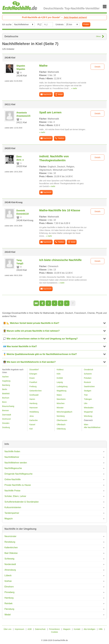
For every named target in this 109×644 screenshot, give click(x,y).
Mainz (59, 395)
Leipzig (60, 382)
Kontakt (77, 629)
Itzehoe (8, 581)
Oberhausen (62, 420)
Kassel (32, 425)
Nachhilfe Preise (12, 491)
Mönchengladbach (64, 412)
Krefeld (60, 378)
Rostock (87, 382)
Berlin (5, 389)
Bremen (6, 410)
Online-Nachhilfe (13, 479)
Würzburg (88, 416)
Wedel (8, 615)
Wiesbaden (89, 408)
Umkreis (60, 24)
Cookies (55, 632)
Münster (60, 408)
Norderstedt (10, 564)
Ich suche (7, 24)
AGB (30, 629)
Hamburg (9, 598)
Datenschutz (40, 629)
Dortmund (6, 419)
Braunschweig (8, 406)
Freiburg (33, 386)
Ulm (86, 403)
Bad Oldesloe (11, 553)
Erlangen (33, 374)
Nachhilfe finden (12, 451)
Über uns (8, 629)
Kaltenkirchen (11, 547)
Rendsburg (10, 542)
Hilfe (101, 629)
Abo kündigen (90, 629)
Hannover (34, 408)
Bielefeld (6, 394)
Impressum (19, 629)
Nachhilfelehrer (12, 457)
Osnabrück (89, 370)
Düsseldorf (34, 370)
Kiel (31, 429)
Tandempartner (12, 513)
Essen (32, 378)
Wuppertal (88, 412)
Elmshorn (9, 587)
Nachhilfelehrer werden (16, 463)
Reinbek (9, 603)
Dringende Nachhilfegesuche (18, 474)
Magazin (9, 519)
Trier (86, 395)
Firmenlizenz (54, 629)
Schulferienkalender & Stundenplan (22, 502)
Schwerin (88, 374)
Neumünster (10, 536)
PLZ (39, 24)
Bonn (4, 402)
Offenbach (61, 425)
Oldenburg (61, 429)
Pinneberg (9, 592)
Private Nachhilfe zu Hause (18, 485)
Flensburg (9, 609)
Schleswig (9, 559)
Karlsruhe (34, 420)
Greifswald (34, 395)
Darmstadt (7, 415)
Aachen (5, 377)
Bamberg (6, 385)
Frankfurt (33, 382)
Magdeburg (62, 391)
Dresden (6, 423)
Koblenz (60, 370)
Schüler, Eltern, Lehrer (15, 496)
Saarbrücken (89, 386)
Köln (59, 374)
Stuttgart (88, 391)
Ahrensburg (10, 570)
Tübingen (88, 399)
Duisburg (6, 427)
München (61, 403)
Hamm (32, 399)
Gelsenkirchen (36, 391)
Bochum (6, 398)
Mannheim (61, 399)
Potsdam (88, 378)
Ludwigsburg (62, 386)
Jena (31, 416)
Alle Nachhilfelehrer (92, 427)
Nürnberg (61, 416)
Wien (86, 425)
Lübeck (8, 575)
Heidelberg (34, 412)
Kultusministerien (13, 507)
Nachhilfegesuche (13, 468)
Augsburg (6, 381)
